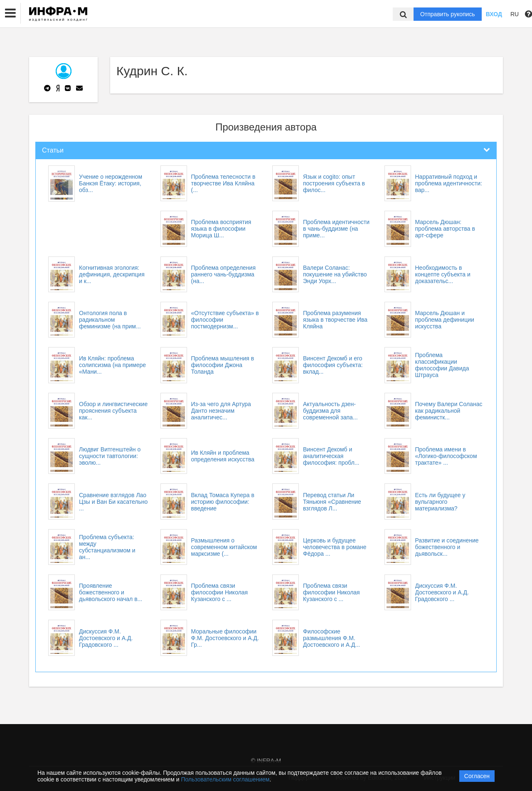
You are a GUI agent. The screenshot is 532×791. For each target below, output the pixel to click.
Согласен (477, 776)
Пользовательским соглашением (225, 779)
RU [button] (515, 14)
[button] (10, 13)
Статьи (53, 150)
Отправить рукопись (448, 14)
